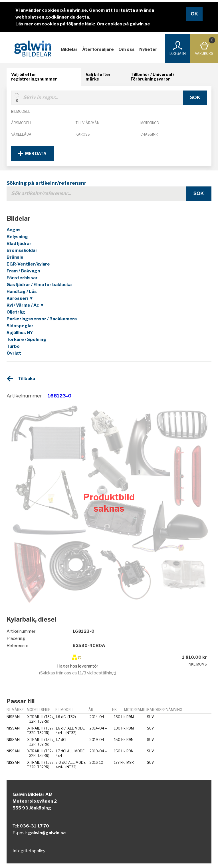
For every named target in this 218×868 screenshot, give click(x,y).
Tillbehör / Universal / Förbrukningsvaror (153, 77)
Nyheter (148, 49)
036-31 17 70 (34, 826)
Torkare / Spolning (26, 339)
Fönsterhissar (22, 278)
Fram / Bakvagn (23, 271)
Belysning (17, 237)
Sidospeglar (20, 326)
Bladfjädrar (19, 244)
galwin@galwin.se (47, 833)
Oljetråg (16, 312)
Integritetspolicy (29, 851)
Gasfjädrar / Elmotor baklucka (39, 285)
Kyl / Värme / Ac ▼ (25, 305)
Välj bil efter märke (98, 77)
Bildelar (69, 49)
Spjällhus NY (20, 333)
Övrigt (14, 353)
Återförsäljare (98, 49)
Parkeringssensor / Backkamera (42, 319)
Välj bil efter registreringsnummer (34, 77)
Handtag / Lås (22, 292)
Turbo (13, 346)
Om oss (127, 49)
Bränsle (15, 257)
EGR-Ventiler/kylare (28, 264)
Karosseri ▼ (20, 298)
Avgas (14, 230)
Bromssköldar (22, 250)
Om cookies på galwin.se (123, 24)
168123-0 (59, 396)
